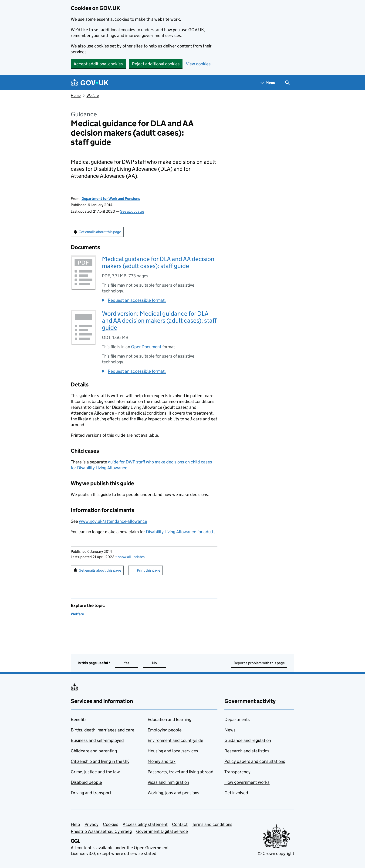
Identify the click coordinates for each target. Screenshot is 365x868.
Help (75, 824)
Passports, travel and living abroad (181, 772)
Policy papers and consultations (255, 761)
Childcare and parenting (94, 751)
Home (76, 96)
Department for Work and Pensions (111, 199)
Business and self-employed (97, 740)
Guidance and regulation (248, 740)
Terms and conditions (212, 824)
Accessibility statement (145, 824)
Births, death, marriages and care (103, 730)
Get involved (236, 793)
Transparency (237, 772)
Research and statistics (247, 751)
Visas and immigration (168, 782)
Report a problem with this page (259, 663)
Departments (237, 719)
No (159, 663)
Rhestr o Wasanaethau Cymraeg (101, 831)
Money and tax (162, 761)
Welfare (93, 96)
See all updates (132, 211)
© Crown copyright (276, 853)
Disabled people (86, 782)
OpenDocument (146, 347)
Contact (180, 824)
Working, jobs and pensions (173, 793)
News (230, 730)
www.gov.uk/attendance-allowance (113, 521)
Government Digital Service (162, 831)
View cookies (198, 64)
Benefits (79, 719)
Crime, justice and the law (95, 772)
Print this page (149, 570)
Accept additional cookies (98, 64)
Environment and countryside (175, 740)
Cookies (111, 824)
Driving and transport (91, 793)
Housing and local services (173, 751)
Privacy (91, 824)
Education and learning (169, 719)
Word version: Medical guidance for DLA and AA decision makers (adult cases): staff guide (159, 320)
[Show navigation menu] (268, 83)
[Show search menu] (287, 83)
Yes (131, 663)
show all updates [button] (130, 557)
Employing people (165, 730)
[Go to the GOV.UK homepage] (90, 83)
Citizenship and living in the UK (100, 761)
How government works (247, 782)
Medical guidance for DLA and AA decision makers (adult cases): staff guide (158, 262)
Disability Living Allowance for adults (181, 532)
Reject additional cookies (156, 64)
